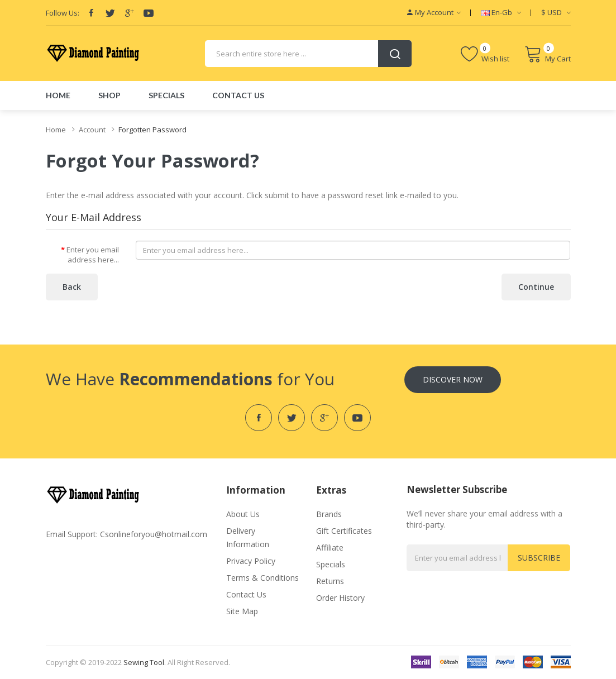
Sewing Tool (144, 662)
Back (72, 287)
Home (56, 130)
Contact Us (246, 594)
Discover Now (453, 379)
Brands (329, 514)
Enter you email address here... (93, 255)
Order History (340, 598)
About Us (243, 514)
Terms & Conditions (262, 578)
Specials (331, 564)
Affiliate (330, 547)
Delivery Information (248, 537)
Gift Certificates (344, 531)
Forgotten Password (152, 130)
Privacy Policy (251, 561)
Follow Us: (63, 13)
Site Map (242, 611)
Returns (330, 581)
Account (92, 130)
